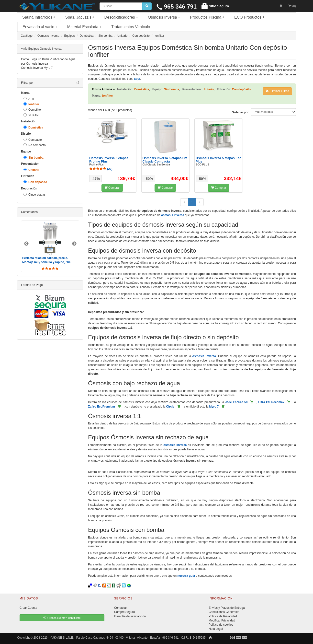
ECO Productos (249, 17)
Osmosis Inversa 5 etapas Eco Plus (218, 160)
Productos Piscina (207, 17)
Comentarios (29, 212)
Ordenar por (240, 112)
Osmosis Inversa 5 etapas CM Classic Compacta (165, 160)
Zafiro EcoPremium (101, 407)
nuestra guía (186, 576)
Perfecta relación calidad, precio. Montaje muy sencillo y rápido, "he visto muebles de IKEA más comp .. (47, 262)
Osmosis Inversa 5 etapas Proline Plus (109, 160)
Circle (170, 407)
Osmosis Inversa (164, 17)
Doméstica (33, 127)
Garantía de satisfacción (130, 616)
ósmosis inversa (173, 215)
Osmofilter (33, 110)
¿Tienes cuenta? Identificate (62, 618)
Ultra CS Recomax (271, 402)
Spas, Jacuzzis (80, 17)
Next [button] (74, 244)
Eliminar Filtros (277, 91)
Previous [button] (26, 244)
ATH (29, 99)
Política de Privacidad (223, 616)
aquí (137, 79)
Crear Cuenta (28, 608)
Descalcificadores (121, 17)
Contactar (121, 608)
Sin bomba (33, 158)
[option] (50, 246)
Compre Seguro (125, 612)
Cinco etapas (34, 194)
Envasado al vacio (40, 27)
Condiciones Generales (224, 612)
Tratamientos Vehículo (131, 27)
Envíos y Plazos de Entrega (227, 608)
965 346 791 (177, 6)
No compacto (35, 145)
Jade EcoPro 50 (236, 402)
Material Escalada (84, 27)
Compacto (33, 140)
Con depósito (35, 182)
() (101, 169)
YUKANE (32, 115)
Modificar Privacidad (222, 621)
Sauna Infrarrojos (39, 17)
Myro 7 (214, 407)
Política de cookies (221, 625)
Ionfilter (31, 104)
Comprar (112, 188)
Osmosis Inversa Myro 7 (37, 68)
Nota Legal (216, 629)
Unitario (31, 170)
